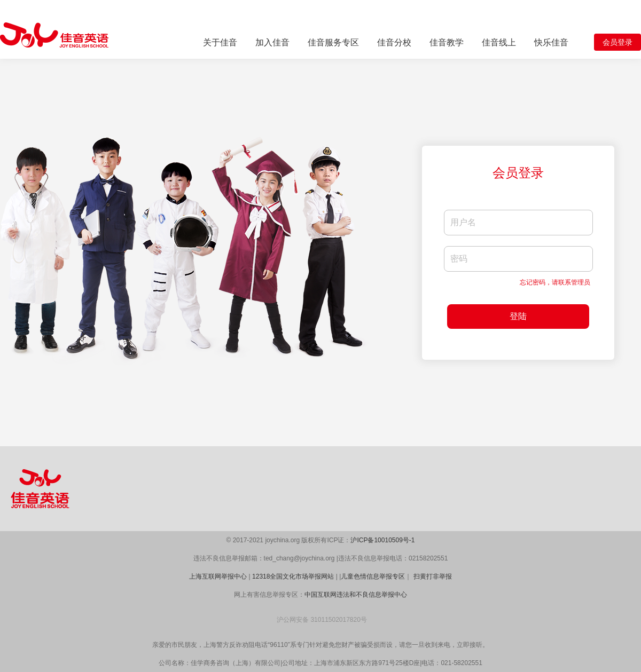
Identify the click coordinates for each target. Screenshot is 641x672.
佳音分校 (394, 42)
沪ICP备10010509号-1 (382, 540)
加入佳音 (272, 42)
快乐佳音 (551, 42)
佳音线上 (499, 42)
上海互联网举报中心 (218, 576)
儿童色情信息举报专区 (373, 576)
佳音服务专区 (333, 42)
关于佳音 (220, 42)
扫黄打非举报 (433, 576)
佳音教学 (447, 42)
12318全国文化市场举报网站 (293, 576)
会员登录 (617, 42)
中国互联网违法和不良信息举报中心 (356, 595)
